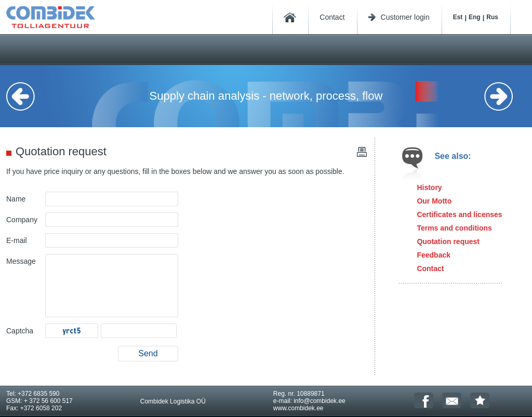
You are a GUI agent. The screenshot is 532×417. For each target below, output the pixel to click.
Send (148, 353)
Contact (332, 17)
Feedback (434, 255)
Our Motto (434, 201)
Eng (475, 17)
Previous (27, 96)
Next (505, 96)
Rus (492, 17)
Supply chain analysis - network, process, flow (266, 96)
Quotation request (448, 241)
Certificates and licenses (459, 214)
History (429, 187)
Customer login (405, 17)
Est (458, 17)
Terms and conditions (454, 228)
